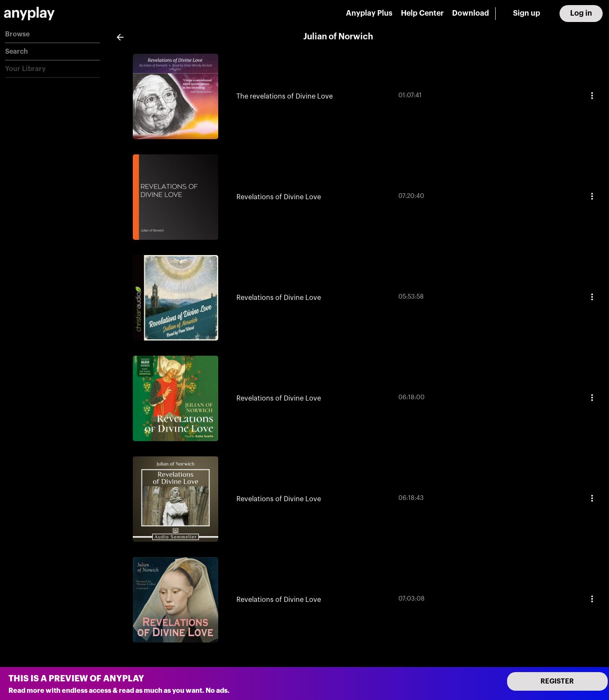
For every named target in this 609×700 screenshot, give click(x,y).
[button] (52, 34)
